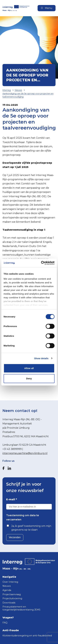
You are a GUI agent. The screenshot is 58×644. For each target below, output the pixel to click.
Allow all (29, 368)
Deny (29, 378)
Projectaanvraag (12, 594)
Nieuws (18, 90)
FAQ (5, 623)
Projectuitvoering (12, 598)
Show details (41, 358)
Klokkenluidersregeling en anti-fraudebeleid (27, 636)
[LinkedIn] (9, 468)
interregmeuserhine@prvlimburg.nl (25, 453)
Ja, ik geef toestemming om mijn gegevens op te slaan (31, 528)
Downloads (9, 603)
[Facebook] (3, 468)
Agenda (7, 590)
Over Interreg (10, 582)
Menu (47, 8)
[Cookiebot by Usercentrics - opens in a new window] (41, 263)
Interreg (7, 90)
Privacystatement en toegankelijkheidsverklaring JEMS (21, 608)
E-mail (12, 499)
